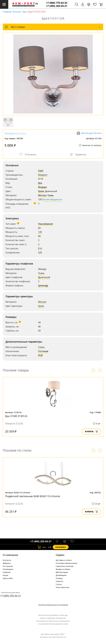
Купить (91, 431)
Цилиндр (43, 285)
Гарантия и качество (65, 566)
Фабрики (7, 563)
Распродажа (8, 569)
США (22, 134)
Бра (25, 12)
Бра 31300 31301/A (16, 416)
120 (40, 232)
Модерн (43, 187)
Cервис (60, 555)
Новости (59, 581)
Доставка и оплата (64, 560)
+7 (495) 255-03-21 (57, 6)
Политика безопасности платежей (53, 605)
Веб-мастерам (62, 572)
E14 (40, 248)
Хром (41, 191)
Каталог (17, 12)
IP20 (40, 355)
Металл (42, 195)
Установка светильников (66, 563)
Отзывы (59, 578)
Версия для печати (89, 133)
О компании (10, 555)
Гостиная (43, 351)
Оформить (61, 547)
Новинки (7, 572)
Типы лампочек (63, 587)
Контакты (7, 560)
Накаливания (45, 224)
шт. (42, 547)
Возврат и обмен (63, 569)
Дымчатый (44, 277)
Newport (11, 133)
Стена (41, 347)
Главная (7, 12)
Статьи (59, 584)
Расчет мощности (52, 199)
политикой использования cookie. (54, 624)
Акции (5, 575)
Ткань (51, 195)
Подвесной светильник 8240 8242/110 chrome (33, 496)
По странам (8, 566)
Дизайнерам (61, 575)
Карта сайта (8, 578)
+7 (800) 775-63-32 (57, 3)
